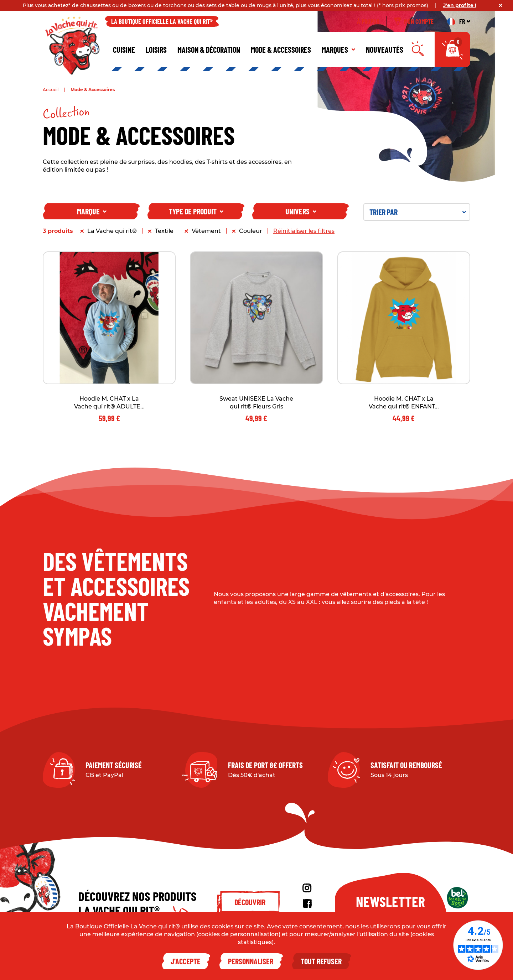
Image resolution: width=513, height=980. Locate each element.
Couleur (251, 231)
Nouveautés (385, 49)
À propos (368, 21)
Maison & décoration (209, 49)
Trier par (418, 212)
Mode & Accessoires (281, 49)
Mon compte (414, 21)
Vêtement (206, 231)
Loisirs (156, 49)
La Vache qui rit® (112, 231)
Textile (164, 231)
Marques (338, 49)
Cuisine (124, 49)
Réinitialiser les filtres (304, 231)
